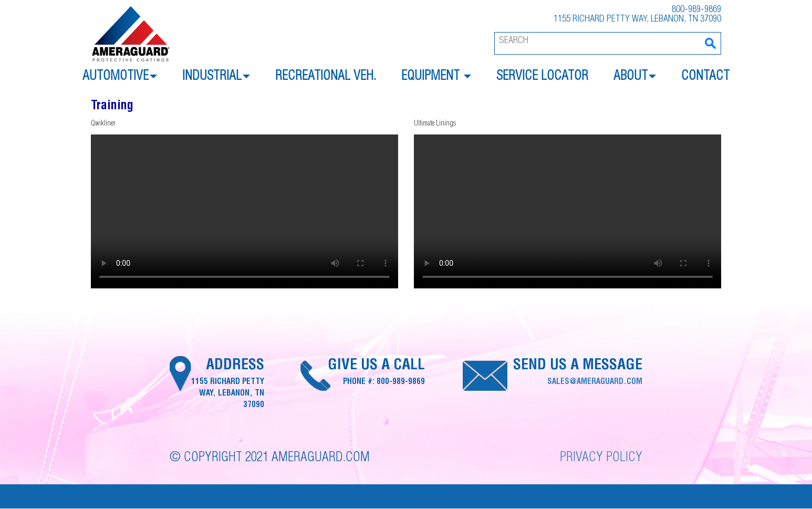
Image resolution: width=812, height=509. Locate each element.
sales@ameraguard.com (595, 382)
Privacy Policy (601, 458)
